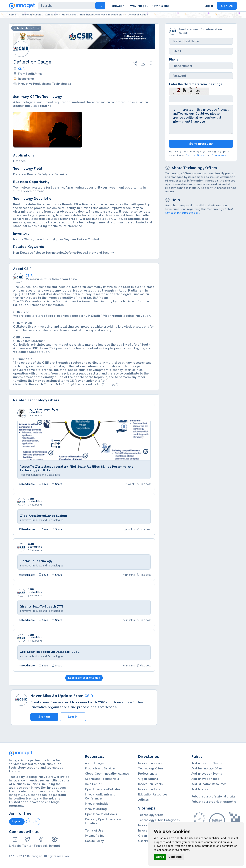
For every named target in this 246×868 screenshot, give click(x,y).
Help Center (93, 784)
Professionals (147, 774)
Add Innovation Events (207, 774)
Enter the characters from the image (196, 84)
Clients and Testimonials (102, 779)
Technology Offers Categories (159, 820)
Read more (27, 484)
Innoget (55, 842)
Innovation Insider (97, 804)
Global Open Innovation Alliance (107, 774)
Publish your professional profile (213, 796)
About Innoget (95, 763)
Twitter (27, 842)
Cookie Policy (94, 841)
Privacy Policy (95, 836)
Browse (119, 6)
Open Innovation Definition (103, 789)
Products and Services (100, 768)
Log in (73, 717)
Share (57, 484)
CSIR (21, 69)
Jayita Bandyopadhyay (43, 410)
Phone (174, 60)
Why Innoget (139, 6)
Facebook (41, 842)
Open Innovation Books (101, 814)
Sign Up (227, 6)
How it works (160, 6)
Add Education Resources (209, 784)
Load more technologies (84, 678)
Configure (175, 857)
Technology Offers (151, 768)
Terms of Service (196, 155)
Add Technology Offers (207, 768)
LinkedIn (15, 842)
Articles (143, 800)
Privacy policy (220, 155)
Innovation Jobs (149, 789)
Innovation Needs (150, 763)
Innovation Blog (96, 809)
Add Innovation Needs (206, 763)
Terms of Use (94, 831)
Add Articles (200, 789)
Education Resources (153, 794)
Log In (209, 6)
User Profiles (147, 841)
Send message (201, 144)
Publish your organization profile (214, 802)
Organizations (148, 779)
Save (43, 484)
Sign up (44, 717)
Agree (160, 857)
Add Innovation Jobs (205, 779)
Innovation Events (150, 784)
